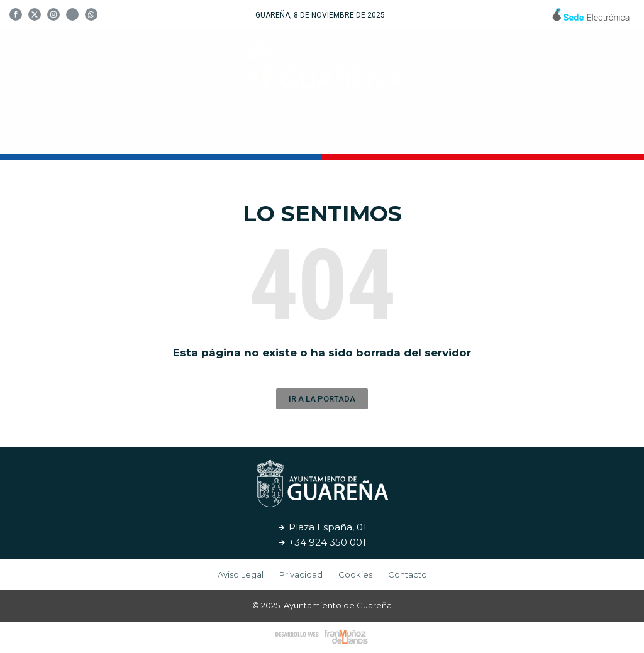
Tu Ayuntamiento (188, 135)
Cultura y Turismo (318, 135)
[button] (322, 399)
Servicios (419, 135)
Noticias (487, 135)
